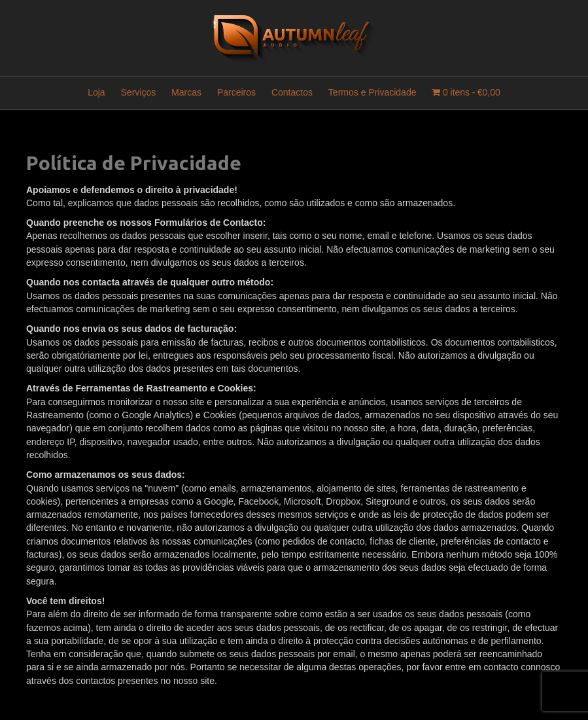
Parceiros (236, 92)
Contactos (292, 92)
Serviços (139, 92)
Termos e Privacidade (372, 92)
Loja (96, 92)
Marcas (186, 92)
